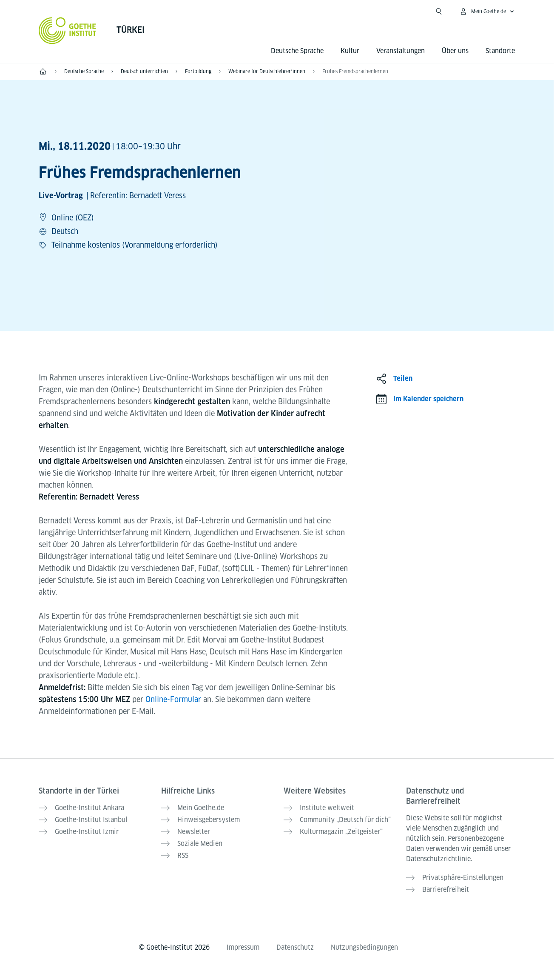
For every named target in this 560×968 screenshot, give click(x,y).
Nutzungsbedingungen (364, 947)
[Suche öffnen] (439, 11)
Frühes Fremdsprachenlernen (355, 71)
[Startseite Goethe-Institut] (67, 31)
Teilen (403, 378)
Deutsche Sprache (297, 51)
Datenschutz (295, 947)
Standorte (500, 51)
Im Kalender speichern (428, 399)
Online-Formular (174, 699)
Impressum (243, 947)
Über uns (455, 51)
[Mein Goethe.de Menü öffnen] (487, 11)
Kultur (350, 51)
